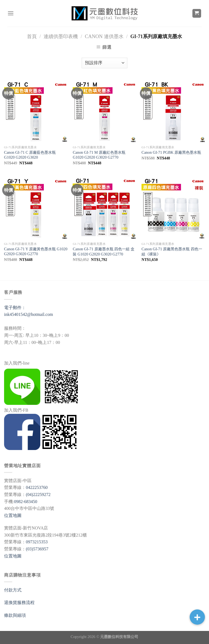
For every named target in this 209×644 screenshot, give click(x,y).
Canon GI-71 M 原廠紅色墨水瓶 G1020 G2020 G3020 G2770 (99, 155)
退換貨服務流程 (19, 603)
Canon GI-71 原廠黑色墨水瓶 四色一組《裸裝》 (172, 252)
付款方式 (13, 590)
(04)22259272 (38, 494)
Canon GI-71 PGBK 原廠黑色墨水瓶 (171, 152)
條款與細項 (15, 615)
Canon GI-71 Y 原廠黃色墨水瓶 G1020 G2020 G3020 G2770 (36, 252)
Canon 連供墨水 (104, 36)
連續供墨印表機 (61, 36)
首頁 (32, 36)
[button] (197, 617)
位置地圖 (13, 515)
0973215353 (37, 542)
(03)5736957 (37, 549)
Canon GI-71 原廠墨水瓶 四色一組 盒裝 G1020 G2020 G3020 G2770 (103, 252)
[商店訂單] (104, 63)
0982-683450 (25, 502)
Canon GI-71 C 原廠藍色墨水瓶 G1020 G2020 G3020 (30, 155)
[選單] (11, 13)
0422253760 (37, 487)
